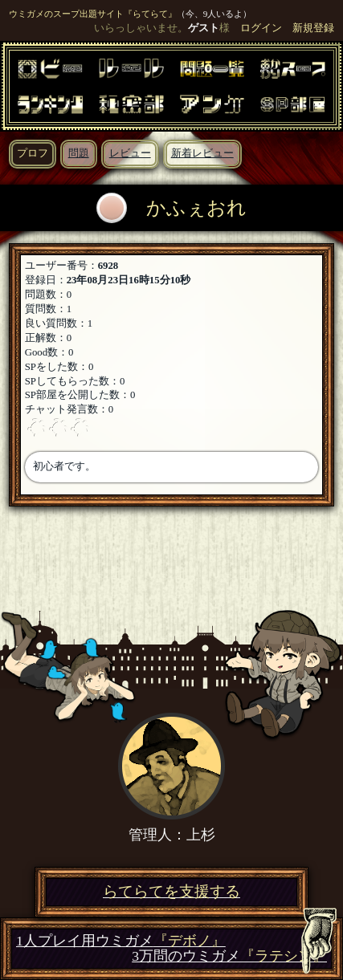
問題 (79, 153)
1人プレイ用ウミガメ (121, 941)
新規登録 (313, 28)
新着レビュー (202, 153)
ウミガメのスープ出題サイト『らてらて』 (93, 14)
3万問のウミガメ (229, 956)
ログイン (261, 28)
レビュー (130, 153)
